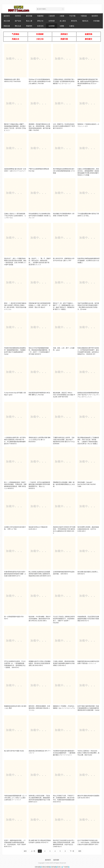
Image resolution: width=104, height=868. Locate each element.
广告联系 (66, 867)
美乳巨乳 (74, 21)
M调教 (62, 26)
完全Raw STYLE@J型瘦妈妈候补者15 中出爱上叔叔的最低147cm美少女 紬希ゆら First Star (40, 81)
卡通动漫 (84, 16)
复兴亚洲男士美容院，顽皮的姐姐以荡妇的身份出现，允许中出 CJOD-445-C (88, 529)
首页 (25, 851)
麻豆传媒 (29, 16)
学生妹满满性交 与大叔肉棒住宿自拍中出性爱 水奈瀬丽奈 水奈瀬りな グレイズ (40, 216)
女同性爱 (52, 21)
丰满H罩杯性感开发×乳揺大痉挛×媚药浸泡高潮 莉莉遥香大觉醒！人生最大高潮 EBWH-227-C (15, 574)
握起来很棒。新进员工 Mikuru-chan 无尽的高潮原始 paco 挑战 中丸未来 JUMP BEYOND (64, 395)
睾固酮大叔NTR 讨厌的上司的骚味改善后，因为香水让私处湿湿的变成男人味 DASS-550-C (40, 663)
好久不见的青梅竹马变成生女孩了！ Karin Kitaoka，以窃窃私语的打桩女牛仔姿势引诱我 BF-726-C (88, 842)
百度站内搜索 (45, 867)
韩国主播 (7, 26)
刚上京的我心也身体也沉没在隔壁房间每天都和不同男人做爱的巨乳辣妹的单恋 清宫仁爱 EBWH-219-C (40, 574)
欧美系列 (95, 16)
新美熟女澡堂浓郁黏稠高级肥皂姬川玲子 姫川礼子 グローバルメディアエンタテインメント (89, 395)
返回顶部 (56, 860)
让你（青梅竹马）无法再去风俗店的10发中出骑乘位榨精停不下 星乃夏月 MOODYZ (64, 126)
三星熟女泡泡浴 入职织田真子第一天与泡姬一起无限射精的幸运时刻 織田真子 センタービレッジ (64, 81)
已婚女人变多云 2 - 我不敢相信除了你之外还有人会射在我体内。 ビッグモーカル (15, 216)
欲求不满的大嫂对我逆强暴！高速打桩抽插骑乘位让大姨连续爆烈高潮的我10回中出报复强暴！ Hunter (88, 708)
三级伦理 (52, 16)
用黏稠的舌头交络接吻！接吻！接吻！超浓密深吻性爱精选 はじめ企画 (64, 484)
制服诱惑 (40, 16)
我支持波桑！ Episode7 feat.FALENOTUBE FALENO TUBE (87, 484)
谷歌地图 (38, 867)
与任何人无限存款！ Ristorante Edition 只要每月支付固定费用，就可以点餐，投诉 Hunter (88, 753)
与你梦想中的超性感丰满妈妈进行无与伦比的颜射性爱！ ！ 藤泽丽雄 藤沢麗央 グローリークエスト (64, 753)
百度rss (59, 867)
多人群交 (63, 21)
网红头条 (18, 26)
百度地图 (53, 867)
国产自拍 (18, 21)
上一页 (33, 851)
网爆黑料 (29, 26)
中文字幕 (72, 16)
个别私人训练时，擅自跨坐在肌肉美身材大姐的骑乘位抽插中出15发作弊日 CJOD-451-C (64, 663)
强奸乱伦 (85, 21)
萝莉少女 (40, 21)
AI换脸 (62, 16)
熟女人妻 (29, 21)
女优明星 (52, 26)
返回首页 (7, 16)
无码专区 (18, 16)
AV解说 (72, 26)
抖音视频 (96, 21)
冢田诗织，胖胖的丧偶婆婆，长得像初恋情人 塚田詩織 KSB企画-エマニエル (39, 708)
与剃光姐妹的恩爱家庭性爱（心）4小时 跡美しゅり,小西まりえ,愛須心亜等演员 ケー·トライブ (15, 798)
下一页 (72, 851)
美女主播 (7, 21)
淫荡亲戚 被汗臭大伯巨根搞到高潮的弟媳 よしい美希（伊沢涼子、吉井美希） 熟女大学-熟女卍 (40, 305)
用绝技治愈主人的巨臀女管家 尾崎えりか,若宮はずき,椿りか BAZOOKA (40, 440)
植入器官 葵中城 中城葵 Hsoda (14, 751)
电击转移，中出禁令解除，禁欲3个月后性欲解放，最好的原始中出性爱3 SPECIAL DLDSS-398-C (40, 619)
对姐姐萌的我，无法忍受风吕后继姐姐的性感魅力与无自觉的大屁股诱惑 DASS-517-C (88, 619)
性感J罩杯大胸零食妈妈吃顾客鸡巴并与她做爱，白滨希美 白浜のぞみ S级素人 (89, 260)
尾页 (80, 851)
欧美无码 (40, 26)
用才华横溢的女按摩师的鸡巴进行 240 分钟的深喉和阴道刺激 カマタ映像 (64, 171)
